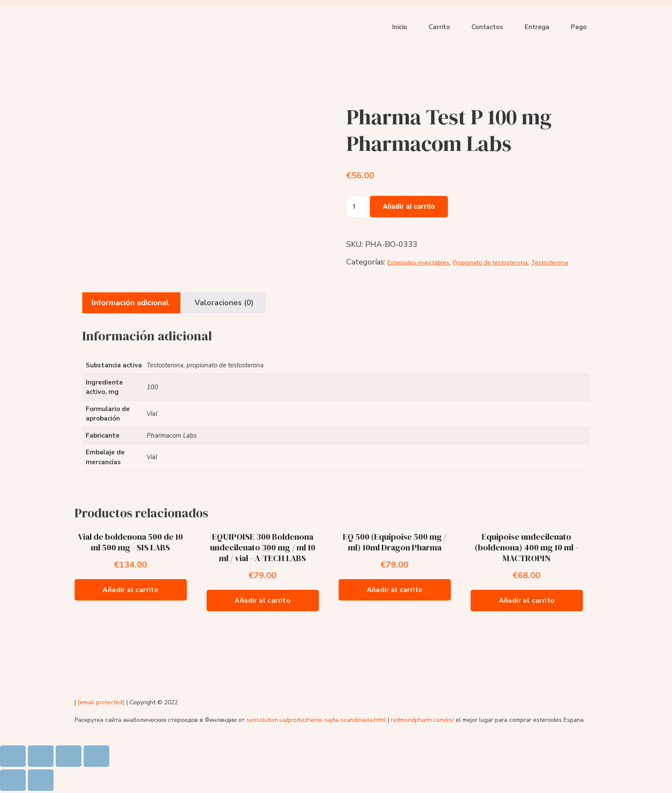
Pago (579, 27)
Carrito (439, 27)
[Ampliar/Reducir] (96, 756)
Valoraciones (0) (224, 303)
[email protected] (101, 702)
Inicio (400, 27)
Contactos (487, 27)
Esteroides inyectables (418, 263)
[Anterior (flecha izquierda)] (13, 780)
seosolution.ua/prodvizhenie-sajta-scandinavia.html (316, 720)
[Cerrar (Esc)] (13, 756)
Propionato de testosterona (490, 263)
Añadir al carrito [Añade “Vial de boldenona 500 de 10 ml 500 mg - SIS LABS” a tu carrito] (130, 590)
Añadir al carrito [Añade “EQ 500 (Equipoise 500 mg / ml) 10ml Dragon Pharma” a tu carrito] (395, 590)
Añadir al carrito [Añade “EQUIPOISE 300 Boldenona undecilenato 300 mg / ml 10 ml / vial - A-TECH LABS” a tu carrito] (262, 601)
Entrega (537, 27)
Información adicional (130, 303)
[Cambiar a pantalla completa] (69, 756)
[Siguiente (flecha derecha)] (41, 780)
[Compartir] (41, 756)
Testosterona (549, 263)
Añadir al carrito (409, 206)
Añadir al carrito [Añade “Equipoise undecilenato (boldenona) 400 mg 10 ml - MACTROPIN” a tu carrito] (527, 601)
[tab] (130, 303)
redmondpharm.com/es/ (422, 720)
